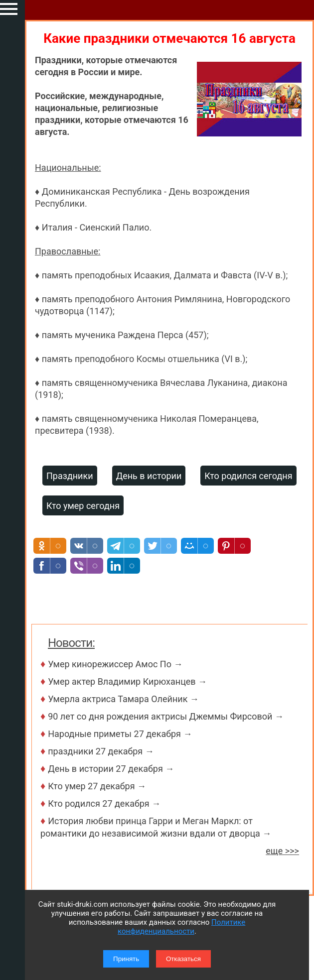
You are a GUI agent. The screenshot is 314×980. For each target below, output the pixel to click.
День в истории (149, 476)
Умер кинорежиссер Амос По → (115, 664)
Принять (126, 959)
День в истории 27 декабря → (111, 769)
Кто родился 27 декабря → (104, 803)
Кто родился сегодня (248, 476)
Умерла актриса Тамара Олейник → (123, 699)
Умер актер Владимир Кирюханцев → (127, 681)
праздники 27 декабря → (101, 751)
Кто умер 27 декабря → (97, 786)
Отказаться (183, 959)
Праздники (70, 476)
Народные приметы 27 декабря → (120, 734)
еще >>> (282, 851)
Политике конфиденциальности (181, 927)
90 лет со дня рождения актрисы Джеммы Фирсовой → (166, 716)
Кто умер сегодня (83, 506)
